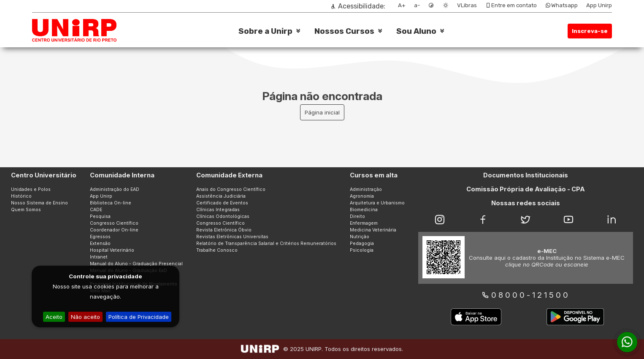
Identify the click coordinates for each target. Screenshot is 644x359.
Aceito (54, 317)
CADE (96, 210)
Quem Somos (26, 210)
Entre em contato (511, 5)
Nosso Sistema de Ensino (39, 203)
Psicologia (362, 250)
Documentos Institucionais (526, 175)
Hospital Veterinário (112, 250)
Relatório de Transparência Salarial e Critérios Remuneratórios (266, 243)
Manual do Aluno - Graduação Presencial (136, 264)
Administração (366, 189)
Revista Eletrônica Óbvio (224, 230)
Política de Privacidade (139, 317)
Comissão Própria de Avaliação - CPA (526, 189)
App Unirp (599, 5)
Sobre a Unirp (265, 31)
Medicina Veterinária (373, 230)
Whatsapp (561, 5)
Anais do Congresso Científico (231, 189)
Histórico (21, 196)
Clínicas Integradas (218, 210)
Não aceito (85, 317)
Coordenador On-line (114, 230)
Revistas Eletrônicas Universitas (232, 237)
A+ (402, 5)
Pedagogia (362, 243)
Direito (357, 216)
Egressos (100, 237)
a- (417, 5)
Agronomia (362, 196)
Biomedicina (364, 210)
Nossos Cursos (344, 31)
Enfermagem (364, 223)
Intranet (99, 257)
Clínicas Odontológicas (223, 216)
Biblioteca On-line (111, 203)
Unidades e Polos (31, 189)
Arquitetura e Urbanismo (377, 203)
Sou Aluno (416, 31)
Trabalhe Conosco (217, 250)
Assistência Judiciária (221, 196)
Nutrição (360, 237)
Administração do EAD (115, 189)
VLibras (467, 5)
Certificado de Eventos (222, 203)
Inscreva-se (590, 31)
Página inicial (322, 112)
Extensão (100, 243)
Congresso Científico (114, 223)
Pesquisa (100, 216)
